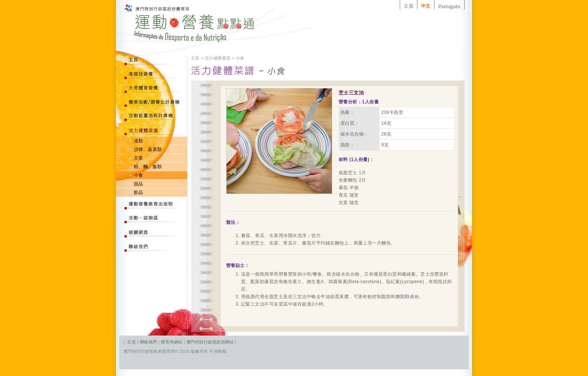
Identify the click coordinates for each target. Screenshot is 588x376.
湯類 (139, 141)
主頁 (409, 6)
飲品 (139, 192)
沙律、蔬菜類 (148, 149)
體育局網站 (172, 342)
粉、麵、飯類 (148, 167)
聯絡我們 (149, 342)
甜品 (139, 184)
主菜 (139, 158)
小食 (139, 175)
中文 (426, 6)
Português (449, 7)
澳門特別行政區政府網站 (210, 342)
